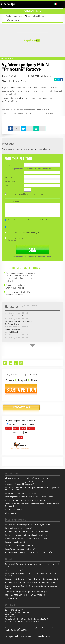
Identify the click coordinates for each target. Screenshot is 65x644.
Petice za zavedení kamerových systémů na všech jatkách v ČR (28, 524)
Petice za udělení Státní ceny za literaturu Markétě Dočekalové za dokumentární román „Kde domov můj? (29, 483)
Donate (21, 408)
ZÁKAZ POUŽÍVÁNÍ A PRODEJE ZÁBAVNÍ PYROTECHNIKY (26, 538)
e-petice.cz (8, 4)
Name (7, 173)
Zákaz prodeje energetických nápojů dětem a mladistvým (26, 592)
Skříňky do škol (11, 513)
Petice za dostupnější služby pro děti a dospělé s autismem (26, 531)
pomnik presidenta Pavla (14, 509)
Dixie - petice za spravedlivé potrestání (19, 528)
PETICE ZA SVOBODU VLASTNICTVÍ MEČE (21, 493)
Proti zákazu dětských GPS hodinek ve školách (18, 293)
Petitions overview (14, 16)
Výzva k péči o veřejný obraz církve (18, 570)
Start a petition (14, 20)
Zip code (8, 190)
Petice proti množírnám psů (15, 542)
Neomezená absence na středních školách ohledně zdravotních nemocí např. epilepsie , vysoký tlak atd (21, 277)
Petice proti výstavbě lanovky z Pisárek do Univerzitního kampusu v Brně (31, 579)
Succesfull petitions (35, 16)
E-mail (7, 165)
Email (55, 80)
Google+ (16, 363)
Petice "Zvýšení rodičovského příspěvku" (20, 549)
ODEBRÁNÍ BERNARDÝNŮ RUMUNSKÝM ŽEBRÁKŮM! (26, 595)
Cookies (47, 636)
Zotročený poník (11, 599)
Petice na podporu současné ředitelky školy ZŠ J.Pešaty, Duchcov (29, 497)
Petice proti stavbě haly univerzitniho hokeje (16, 286)
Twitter (58, 80)
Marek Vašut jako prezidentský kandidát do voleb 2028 (25, 500)
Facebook (62, 80)
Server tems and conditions (30, 636)
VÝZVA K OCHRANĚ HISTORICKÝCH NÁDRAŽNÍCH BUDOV (27, 478)
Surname (8, 177)
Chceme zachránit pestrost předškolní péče (21, 545)
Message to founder (13, 201)
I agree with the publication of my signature (26, 194)
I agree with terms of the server (16, 239)
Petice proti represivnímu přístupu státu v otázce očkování (26, 535)
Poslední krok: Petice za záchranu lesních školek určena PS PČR (29, 552)
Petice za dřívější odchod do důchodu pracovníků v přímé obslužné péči (31, 582)
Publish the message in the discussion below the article (31, 220)
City (6, 185)
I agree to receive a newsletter (20, 227)
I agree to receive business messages (23, 232)
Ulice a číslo (10, 181)
